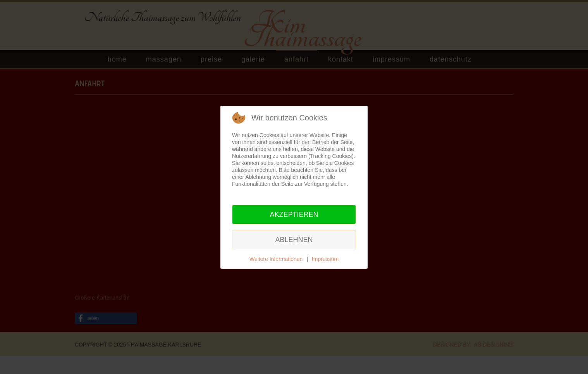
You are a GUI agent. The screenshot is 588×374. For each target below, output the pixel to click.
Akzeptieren (294, 214)
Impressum (325, 259)
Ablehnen (294, 240)
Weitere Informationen (276, 259)
